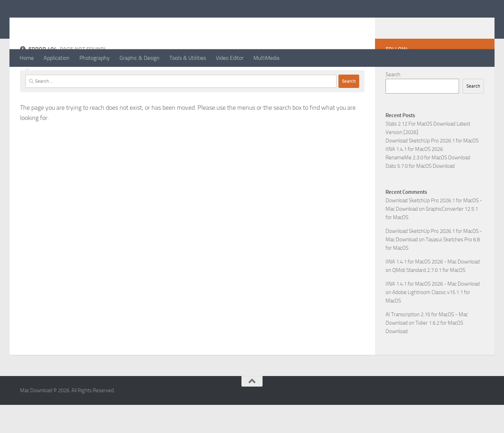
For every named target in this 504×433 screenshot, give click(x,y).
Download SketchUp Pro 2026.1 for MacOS (432, 169)
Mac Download (66, 24)
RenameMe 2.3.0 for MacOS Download (428, 186)
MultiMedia (266, 58)
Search (393, 103)
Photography (95, 58)
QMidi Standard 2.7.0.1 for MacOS (429, 298)
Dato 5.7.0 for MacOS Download (420, 194)
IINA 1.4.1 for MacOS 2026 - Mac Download (433, 290)
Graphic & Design (140, 58)
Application (57, 58)
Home (27, 58)
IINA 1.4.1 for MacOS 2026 (414, 177)
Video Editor (230, 58)
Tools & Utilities (188, 58)
